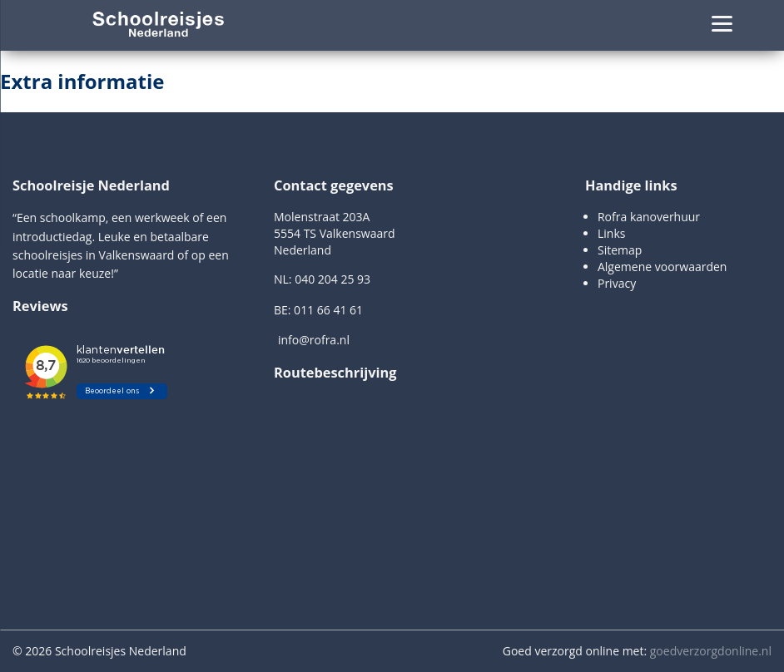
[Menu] (722, 23)
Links (611, 233)
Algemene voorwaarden (662, 267)
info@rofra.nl (314, 340)
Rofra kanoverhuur (649, 217)
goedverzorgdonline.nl (711, 651)
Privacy (617, 283)
